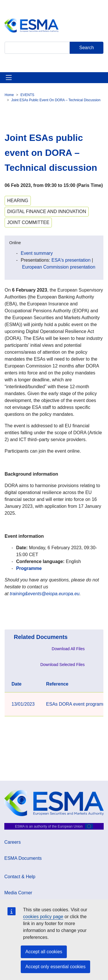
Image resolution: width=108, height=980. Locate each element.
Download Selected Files (62, 665)
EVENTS (27, 95)
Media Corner (18, 893)
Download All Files (68, 649)
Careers (13, 842)
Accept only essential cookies (55, 967)
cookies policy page (43, 917)
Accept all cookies (44, 952)
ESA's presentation (71, 260)
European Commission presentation (58, 267)
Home (9, 95)
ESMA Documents (23, 858)
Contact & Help (20, 877)
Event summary (37, 253)
